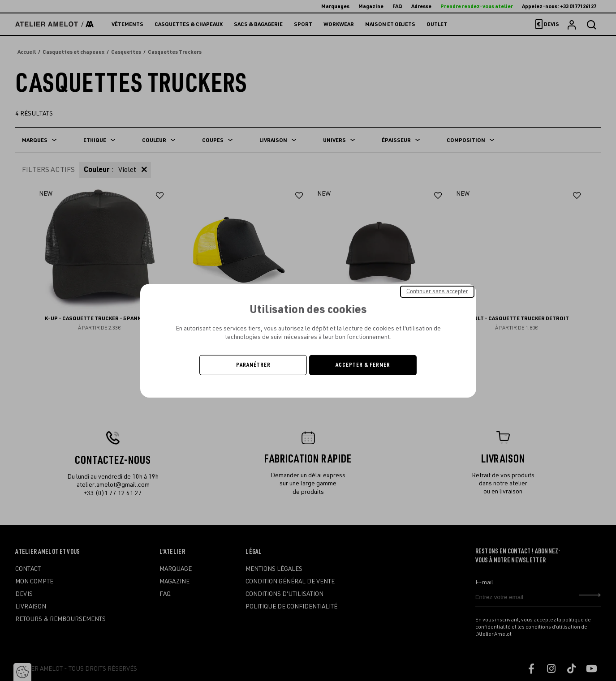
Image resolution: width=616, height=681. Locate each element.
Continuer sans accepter (437, 291)
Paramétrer (253, 365)
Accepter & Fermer (363, 365)
